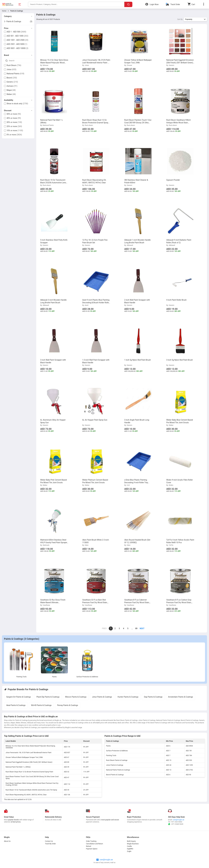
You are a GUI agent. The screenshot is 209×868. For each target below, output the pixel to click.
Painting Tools (21, 677)
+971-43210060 (176, 822)
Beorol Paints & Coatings (115, 775)
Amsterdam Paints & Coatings (181, 697)
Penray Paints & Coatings (68, 705)
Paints (54, 677)
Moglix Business (133, 844)
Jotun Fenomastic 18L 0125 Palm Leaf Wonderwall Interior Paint (28, 753)
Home (4, 11)
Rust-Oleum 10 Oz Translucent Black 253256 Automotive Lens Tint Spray (31, 790)
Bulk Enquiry (131, 841)
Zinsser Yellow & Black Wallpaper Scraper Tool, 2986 (24, 757)
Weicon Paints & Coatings (76, 697)
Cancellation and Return (94, 844)
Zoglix (129, 851)
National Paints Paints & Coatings (118, 770)
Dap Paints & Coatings (153, 697)
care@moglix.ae (178, 820)
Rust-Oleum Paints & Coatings (117, 760)
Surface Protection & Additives (87, 677)
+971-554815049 (176, 824)
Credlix (129, 846)
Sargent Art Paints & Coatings (19, 697)
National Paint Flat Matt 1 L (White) (18, 767)
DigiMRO (130, 849)
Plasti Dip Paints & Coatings (48, 697)
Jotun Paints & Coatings (102, 697)
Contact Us (49, 841)
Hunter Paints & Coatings (128, 697)
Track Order (175, 4)
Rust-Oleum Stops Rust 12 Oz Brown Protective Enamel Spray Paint (29, 772)
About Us (7, 841)
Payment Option (92, 849)
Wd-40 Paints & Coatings (41, 705)
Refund (89, 846)
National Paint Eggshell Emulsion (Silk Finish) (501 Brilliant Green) (29, 762)
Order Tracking (91, 841)
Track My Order (50, 844)
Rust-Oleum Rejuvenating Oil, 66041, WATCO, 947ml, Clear (26, 795)
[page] (141, 628)
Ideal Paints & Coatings (16, 705)
